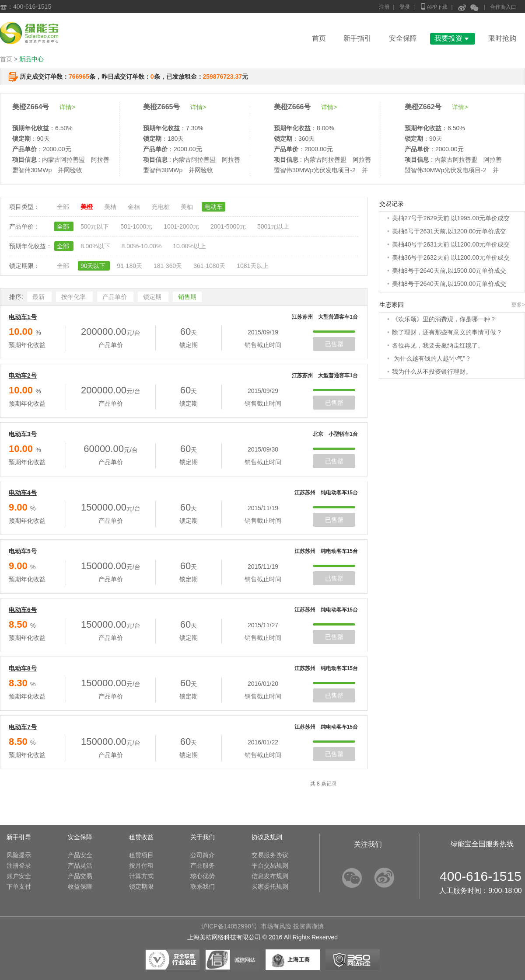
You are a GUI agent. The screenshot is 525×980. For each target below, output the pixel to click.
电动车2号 (23, 375)
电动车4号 (23, 493)
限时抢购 (502, 38)
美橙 (87, 207)
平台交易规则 (270, 865)
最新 (39, 297)
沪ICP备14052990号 (229, 926)
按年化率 (74, 297)
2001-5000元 (229, 226)
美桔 (111, 207)
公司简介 (203, 855)
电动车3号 (23, 434)
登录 (405, 7)
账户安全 (19, 876)
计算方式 (141, 876)
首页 (319, 38)
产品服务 (203, 865)
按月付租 (141, 865)
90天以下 (94, 266)
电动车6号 (23, 610)
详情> (67, 107)
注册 (384, 7)
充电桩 (161, 207)
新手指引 (357, 38)
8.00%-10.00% (142, 246)
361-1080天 (210, 266)
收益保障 (80, 886)
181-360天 (169, 266)
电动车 (213, 207)
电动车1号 (23, 317)
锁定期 (153, 297)
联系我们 (203, 886)
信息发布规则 (270, 876)
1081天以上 (253, 266)
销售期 (187, 297)
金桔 (135, 207)
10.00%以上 (189, 246)
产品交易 (80, 876)
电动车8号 (23, 668)
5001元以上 (273, 226)
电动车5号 (23, 551)
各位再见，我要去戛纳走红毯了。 (438, 345)
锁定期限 (141, 886)
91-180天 (130, 266)
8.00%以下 (96, 246)
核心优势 (203, 876)
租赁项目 (141, 855)
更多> (518, 305)
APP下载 (434, 6)
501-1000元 (137, 226)
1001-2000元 (182, 226)
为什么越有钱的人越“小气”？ (432, 358)
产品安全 (80, 855)
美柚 (188, 207)
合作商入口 (503, 7)
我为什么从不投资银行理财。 (432, 372)
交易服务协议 (270, 855)
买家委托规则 (270, 886)
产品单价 (115, 297)
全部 (64, 207)
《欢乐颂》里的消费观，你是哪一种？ (444, 319)
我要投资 (453, 38)
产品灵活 (80, 865)
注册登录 (19, 865)
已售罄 (334, 344)
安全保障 (403, 38)
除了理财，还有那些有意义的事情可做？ (447, 332)
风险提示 (19, 855)
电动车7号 (23, 727)
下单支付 (19, 886)
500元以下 (96, 226)
